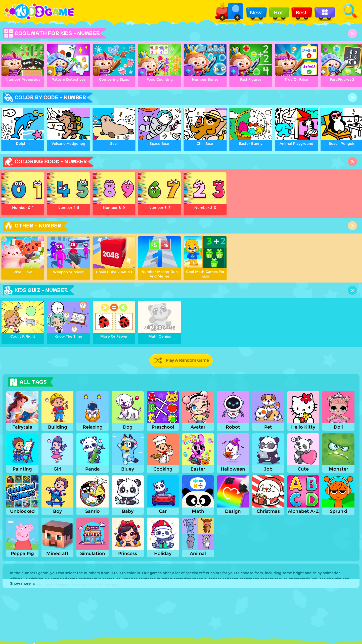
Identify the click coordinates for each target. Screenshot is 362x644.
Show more (23, 583)
